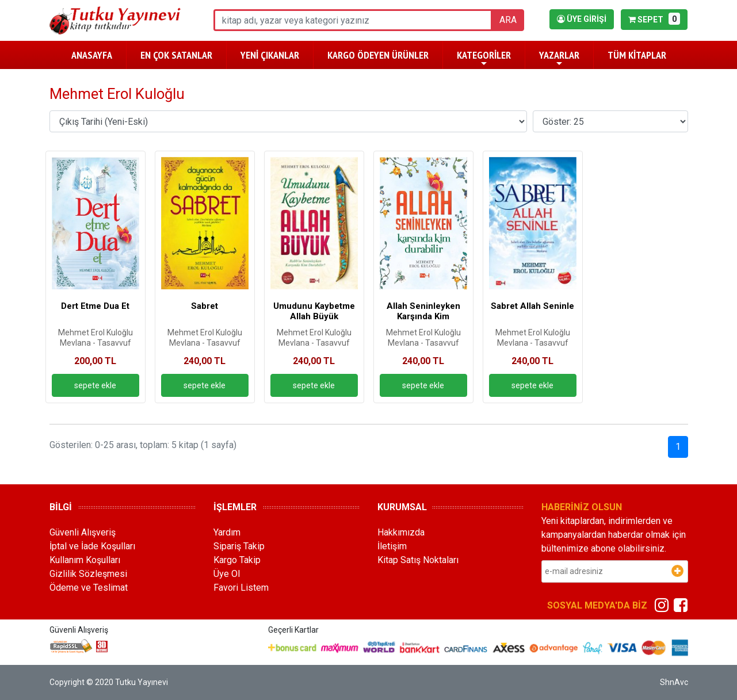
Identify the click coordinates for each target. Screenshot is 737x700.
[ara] (353, 20)
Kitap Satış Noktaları (418, 560)
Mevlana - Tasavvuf (96, 343)
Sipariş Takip (239, 546)
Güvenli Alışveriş (83, 532)
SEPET (654, 19)
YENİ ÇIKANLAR (270, 55)
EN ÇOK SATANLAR (176, 55)
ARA (508, 20)
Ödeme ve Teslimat (89, 588)
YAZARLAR (559, 58)
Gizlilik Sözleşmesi (88, 574)
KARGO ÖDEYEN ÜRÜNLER (378, 55)
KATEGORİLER (484, 58)
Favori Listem (241, 588)
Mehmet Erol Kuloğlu (96, 332)
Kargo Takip (237, 560)
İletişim (392, 546)
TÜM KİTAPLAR (637, 55)
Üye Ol (227, 574)
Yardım (227, 532)
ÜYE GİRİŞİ (582, 19)
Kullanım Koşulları (85, 560)
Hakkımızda (401, 532)
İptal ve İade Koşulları (92, 546)
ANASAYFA (92, 55)
